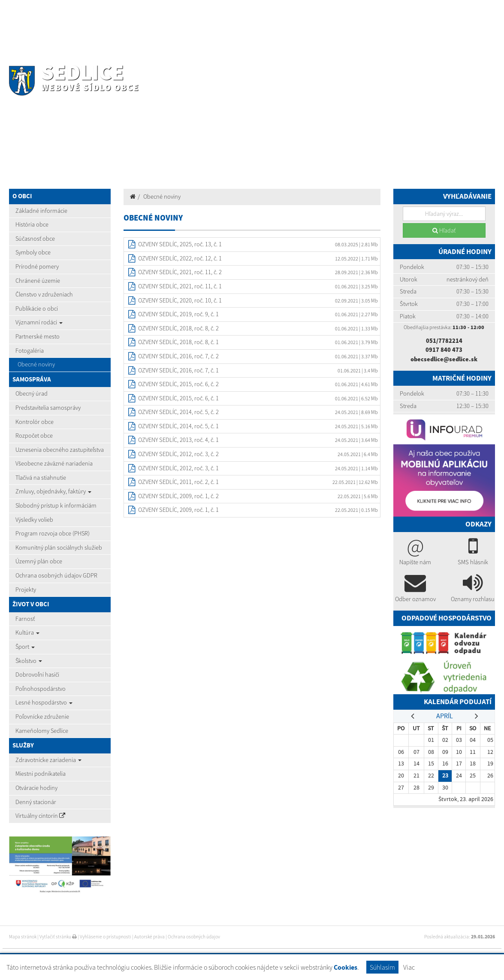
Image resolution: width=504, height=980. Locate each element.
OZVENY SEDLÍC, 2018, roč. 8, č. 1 (178, 342)
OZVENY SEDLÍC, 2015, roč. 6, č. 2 (178, 384)
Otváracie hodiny (36, 788)
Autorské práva (149, 937)
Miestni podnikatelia (41, 774)
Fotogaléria (30, 351)
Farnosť (25, 619)
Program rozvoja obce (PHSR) (53, 533)
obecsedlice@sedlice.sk (444, 359)
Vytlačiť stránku (58, 937)
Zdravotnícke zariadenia (48, 760)
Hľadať (444, 230)
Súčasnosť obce (35, 239)
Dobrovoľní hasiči (37, 675)
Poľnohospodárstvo (41, 689)
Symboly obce (33, 252)
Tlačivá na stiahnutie (41, 478)
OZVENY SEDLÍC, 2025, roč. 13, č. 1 (180, 244)
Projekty (26, 590)
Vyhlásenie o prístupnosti (106, 937)
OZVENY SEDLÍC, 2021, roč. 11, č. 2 (180, 272)
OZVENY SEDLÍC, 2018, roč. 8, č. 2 (178, 328)
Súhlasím (382, 967)
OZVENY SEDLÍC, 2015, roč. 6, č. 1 (178, 398)
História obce (32, 224)
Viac (409, 967)
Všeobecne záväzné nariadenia (54, 463)
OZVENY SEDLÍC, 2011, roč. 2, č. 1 (178, 482)
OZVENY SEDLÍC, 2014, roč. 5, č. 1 (178, 426)
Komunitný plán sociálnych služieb (59, 547)
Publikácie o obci (37, 309)
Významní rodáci (39, 322)
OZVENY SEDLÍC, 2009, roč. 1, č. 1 (178, 510)
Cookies (346, 967)
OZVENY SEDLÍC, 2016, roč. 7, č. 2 (178, 356)
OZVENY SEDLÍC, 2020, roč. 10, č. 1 (180, 300)
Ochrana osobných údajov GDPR (56, 575)
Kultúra (27, 632)
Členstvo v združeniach (44, 294)
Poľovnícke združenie (42, 717)
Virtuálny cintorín (40, 816)
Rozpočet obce (34, 436)
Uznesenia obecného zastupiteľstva (60, 450)
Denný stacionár (36, 802)
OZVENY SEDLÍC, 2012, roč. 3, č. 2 (178, 454)
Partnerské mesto (38, 336)
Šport (25, 647)
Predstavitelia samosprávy (48, 408)
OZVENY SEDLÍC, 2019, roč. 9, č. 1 (178, 314)
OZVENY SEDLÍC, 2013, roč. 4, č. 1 (178, 440)
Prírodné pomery (37, 266)
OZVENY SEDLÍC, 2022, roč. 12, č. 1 (180, 258)
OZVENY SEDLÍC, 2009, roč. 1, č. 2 (178, 496)
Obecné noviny (36, 364)
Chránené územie (38, 281)
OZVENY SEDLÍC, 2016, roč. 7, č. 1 (178, 370)
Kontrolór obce (35, 422)
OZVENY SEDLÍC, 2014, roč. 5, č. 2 (178, 412)
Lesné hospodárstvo (44, 702)
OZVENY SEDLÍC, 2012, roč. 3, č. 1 (178, 468)
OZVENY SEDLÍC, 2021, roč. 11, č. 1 (180, 286)
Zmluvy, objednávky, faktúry (53, 491)
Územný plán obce (39, 561)
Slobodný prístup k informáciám (56, 505)
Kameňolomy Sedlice (42, 731)
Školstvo (29, 661)
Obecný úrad (32, 393)
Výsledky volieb (34, 520)
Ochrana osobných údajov (194, 937)
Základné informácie (41, 211)
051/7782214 (444, 341)
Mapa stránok (23, 937)
